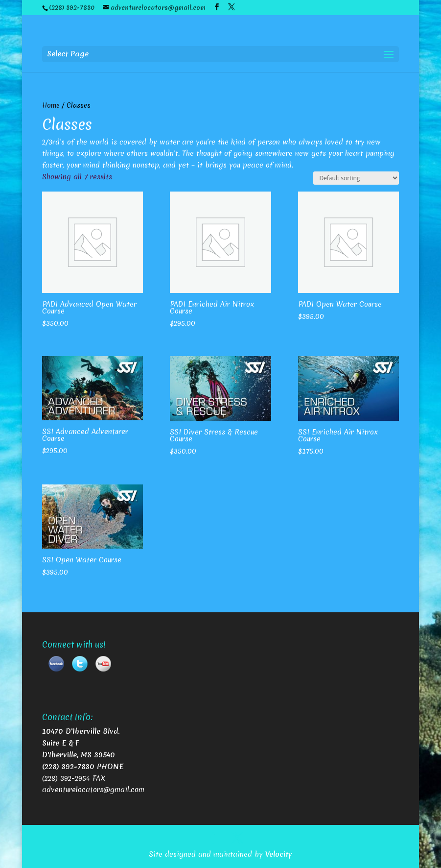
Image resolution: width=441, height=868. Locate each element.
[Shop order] (356, 178)
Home (51, 105)
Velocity (279, 854)
